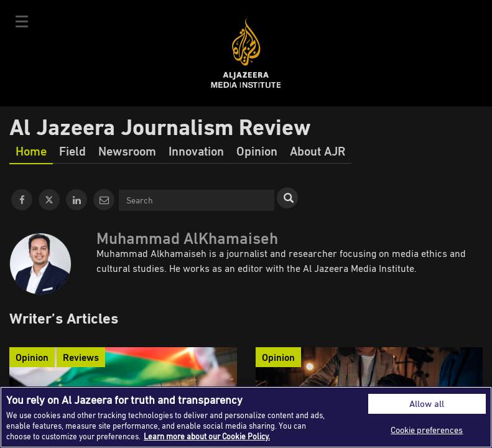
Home (31, 151)
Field (72, 151)
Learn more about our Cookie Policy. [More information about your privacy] (207, 436)
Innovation (196, 151)
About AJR (318, 151)
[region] (246, 417)
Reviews (81, 357)
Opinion (257, 151)
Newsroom (127, 151)
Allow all (427, 404)
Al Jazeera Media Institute (246, 53)
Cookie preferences (427, 430)
